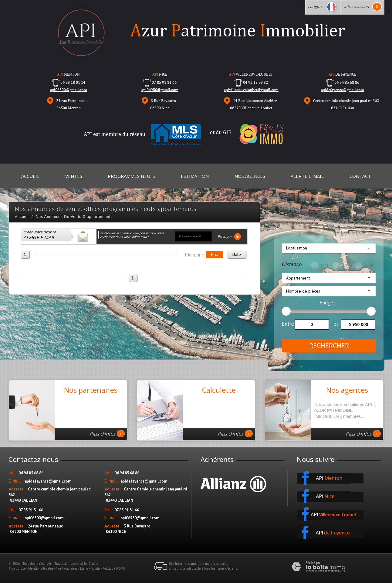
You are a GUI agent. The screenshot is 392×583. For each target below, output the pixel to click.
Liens (84, 568)
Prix (215, 254)
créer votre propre (40, 235)
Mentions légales (41, 568)
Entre (288, 324)
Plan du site (17, 568)
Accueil (30, 176)
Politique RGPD (114, 568)
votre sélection (356, 7)
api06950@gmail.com (160, 90)
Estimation (195, 176)
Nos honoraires (67, 568)
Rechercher (329, 346)
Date (237, 254)
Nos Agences (250, 176)
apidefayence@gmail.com (343, 90)
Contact (360, 176)
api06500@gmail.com (69, 90)
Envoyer (229, 237)
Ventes (74, 176)
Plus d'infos (107, 434)
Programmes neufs (131, 176)
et (336, 324)
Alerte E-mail (307, 176)
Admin (95, 568)
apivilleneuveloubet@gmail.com (251, 90)
